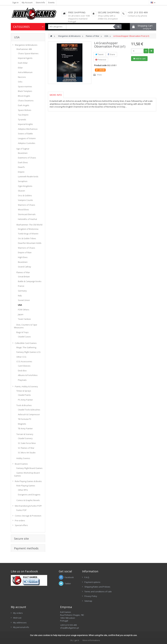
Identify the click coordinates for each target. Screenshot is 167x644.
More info (56, 95)
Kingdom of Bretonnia (28, 229)
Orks (20, 82)
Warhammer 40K (24, 49)
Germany (22, 291)
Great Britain (24, 277)
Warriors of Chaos (27, 205)
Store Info (40, 2)
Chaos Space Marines (28, 53)
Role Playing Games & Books (28, 481)
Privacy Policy (91, 596)
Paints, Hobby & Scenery (26, 386)
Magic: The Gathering (26, 347)
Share (111, 54)
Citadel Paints (24, 395)
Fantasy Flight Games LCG (28, 352)
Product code (100, 65)
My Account (27, 2)
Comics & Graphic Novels (28, 500)
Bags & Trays (22, 332)
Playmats (22, 380)
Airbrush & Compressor (29, 414)
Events (51, 2)
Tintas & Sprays (24, 391)
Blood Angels (24, 96)
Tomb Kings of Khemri (28, 234)
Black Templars (25, 91)
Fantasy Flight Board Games (29, 468)
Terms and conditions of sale (98, 592)
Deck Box (22, 371)
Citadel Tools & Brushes (29, 410)
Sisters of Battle (25, 134)
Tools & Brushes (24, 405)
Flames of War (23, 272)
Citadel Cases (24, 337)
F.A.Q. (87, 577)
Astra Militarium (25, 72)
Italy (20, 296)
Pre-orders (20, 520)
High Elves (23, 257)
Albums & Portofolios (28, 375)
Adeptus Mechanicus (28, 129)
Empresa (66, 607)
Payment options (92, 582)
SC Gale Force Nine (27, 443)
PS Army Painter (25, 400)
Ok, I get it (75, 640)
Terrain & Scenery (25, 434)
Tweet (99, 54)
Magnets (22, 424)
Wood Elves (23, 210)
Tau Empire (23, 115)
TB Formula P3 (25, 419)
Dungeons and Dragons (29, 495)
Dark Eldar (23, 63)
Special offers (21, 525)
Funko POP (21, 510)
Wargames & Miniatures (26, 45)
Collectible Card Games (26, 343)
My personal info (21, 627)
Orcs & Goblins (25, 195)
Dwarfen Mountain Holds (30, 243)
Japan (21, 314)
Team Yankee (24, 319)
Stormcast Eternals (27, 214)
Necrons (22, 77)
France (21, 286)
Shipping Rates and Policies (97, 587)
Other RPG (23, 490)
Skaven (21, 191)
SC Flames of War (26, 448)
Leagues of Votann (27, 138)
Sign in (15, 2)
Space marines (25, 86)
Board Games (21, 464)
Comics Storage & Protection (28, 516)
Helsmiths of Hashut (27, 219)
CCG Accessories (24, 361)
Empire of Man (25, 252)
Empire (21, 172)
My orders (18, 613)
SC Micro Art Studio (27, 453)
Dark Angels (24, 105)
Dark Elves (23, 162)
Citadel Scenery (25, 438)
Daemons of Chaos (27, 158)
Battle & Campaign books (30, 281)
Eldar (20, 68)
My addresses (20, 623)
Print (99, 75)
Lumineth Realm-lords (28, 176)
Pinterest (101, 60)
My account (18, 607)
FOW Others (24, 310)
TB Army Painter (25, 428)
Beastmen (23, 153)
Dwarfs (21, 167)
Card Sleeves (24, 366)
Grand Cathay (25, 267)
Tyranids (22, 120)
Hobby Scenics (23, 458)
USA (20, 305)
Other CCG (21, 357)
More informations (91, 640)
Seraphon (23, 181)
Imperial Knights (25, 124)
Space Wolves (25, 110)
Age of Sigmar (23, 149)
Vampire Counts (25, 200)
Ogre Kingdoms (25, 186)
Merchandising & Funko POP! (28, 506)
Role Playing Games (26, 486)
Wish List (17, 618)
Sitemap (88, 601)
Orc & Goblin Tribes (27, 238)
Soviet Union (24, 300)
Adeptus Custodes (27, 143)
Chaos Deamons (26, 101)
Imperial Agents (25, 58)
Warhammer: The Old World (29, 225)
